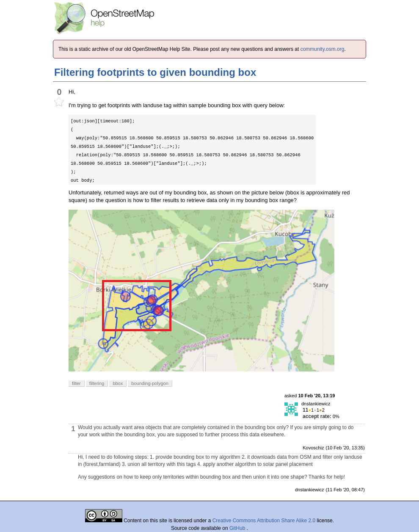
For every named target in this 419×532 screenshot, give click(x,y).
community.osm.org (323, 49)
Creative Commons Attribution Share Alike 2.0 (264, 521)
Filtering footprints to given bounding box (155, 72)
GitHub (238, 528)
